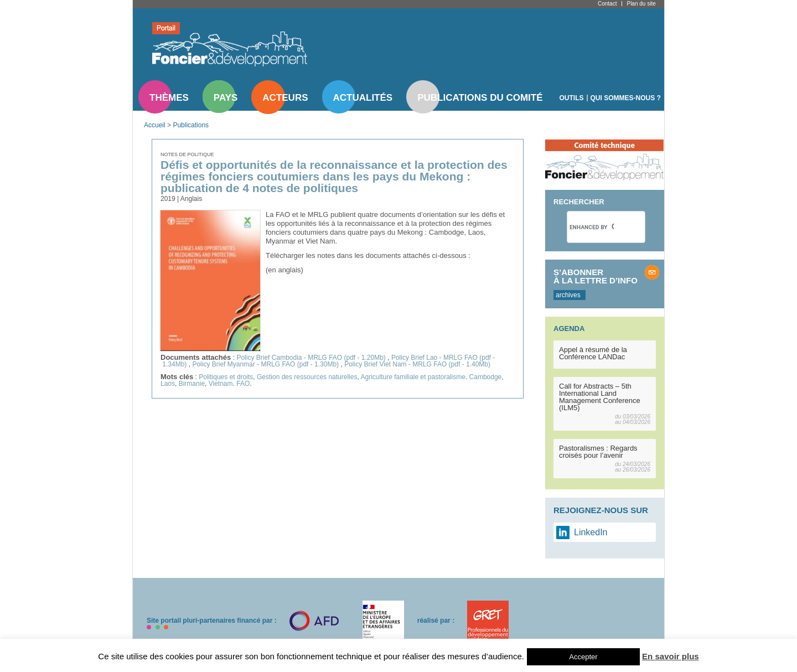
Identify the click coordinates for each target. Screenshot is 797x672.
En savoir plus (671, 656)
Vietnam (221, 384)
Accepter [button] (583, 657)
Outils (572, 98)
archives (568, 295)
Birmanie (192, 384)
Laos (168, 384)
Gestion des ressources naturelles (307, 377)
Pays (226, 98)
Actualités (363, 98)
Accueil (155, 125)
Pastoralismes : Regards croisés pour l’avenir (598, 452)
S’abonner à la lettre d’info (596, 276)
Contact (607, 4)
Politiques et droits (226, 377)
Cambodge (486, 377)
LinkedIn (591, 532)
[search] (592, 227)
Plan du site (641, 4)
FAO (243, 384)
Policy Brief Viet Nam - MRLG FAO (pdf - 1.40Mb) (417, 364)
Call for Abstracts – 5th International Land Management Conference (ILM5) (600, 397)
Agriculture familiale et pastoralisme (413, 377)
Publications (191, 125)
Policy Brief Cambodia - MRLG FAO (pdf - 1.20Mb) (312, 358)
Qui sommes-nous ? (626, 98)
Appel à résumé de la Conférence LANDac (593, 353)
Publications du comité (480, 98)
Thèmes (169, 98)
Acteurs (285, 98)
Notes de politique (187, 154)
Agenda (569, 329)
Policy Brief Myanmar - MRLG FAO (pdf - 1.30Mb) (266, 364)
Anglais (191, 199)
